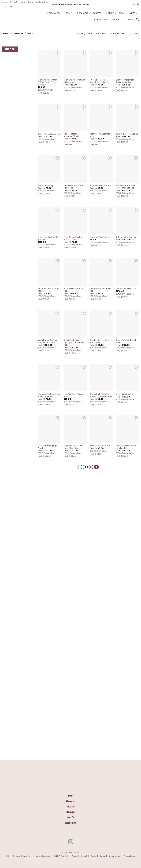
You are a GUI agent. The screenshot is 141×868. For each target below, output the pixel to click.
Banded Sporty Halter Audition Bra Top (99, 341)
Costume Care (42, 2)
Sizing (30, 2)
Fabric (22, 2)
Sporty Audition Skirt (125, 394)
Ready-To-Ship (102, 19)
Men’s (123, 13)
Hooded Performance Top (73, 290)
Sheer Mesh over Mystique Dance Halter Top (74, 343)
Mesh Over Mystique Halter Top (73, 187)
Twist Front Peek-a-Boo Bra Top (48, 238)
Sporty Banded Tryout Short (126, 341)
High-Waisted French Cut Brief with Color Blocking (48, 82)
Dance (70, 13)
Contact (14, 2)
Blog (6, 6)
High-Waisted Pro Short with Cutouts (74, 81)
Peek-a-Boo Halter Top (100, 446)
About (5, 2)
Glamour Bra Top (46, 186)
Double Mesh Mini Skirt (126, 289)
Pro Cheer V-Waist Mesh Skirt (49, 290)
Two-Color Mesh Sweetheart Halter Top (100, 81)
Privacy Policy (129, 856)
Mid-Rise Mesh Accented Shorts (71, 135)
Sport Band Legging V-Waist (48, 447)
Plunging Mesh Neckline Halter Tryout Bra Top (49, 395)
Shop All (117, 19)
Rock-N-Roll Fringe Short (127, 134)
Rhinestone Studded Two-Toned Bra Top (125, 187)
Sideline (111, 13)
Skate (133, 13)
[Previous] (80, 467)
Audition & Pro (55, 13)
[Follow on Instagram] (70, 842)
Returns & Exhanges (42, 856)
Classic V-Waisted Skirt (100, 237)
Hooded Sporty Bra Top (100, 186)
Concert (98, 13)
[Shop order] (124, 34)
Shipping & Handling (21, 856)
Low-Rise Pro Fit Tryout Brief (74, 395)
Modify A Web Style (61, 856)
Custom (128, 19)
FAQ (12, 6)
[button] (136, 4)
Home (6, 33)
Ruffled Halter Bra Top (126, 237)
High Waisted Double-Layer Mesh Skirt (74, 447)
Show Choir (83, 13)
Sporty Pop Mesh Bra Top (49, 134)
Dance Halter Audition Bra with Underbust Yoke (101, 395)
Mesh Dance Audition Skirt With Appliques (48, 341)
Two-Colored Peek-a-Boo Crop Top (74, 238)
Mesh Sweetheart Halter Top (101, 290)
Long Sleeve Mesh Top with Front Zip (126, 447)
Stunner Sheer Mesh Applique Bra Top (125, 81)
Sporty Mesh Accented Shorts (100, 135)
